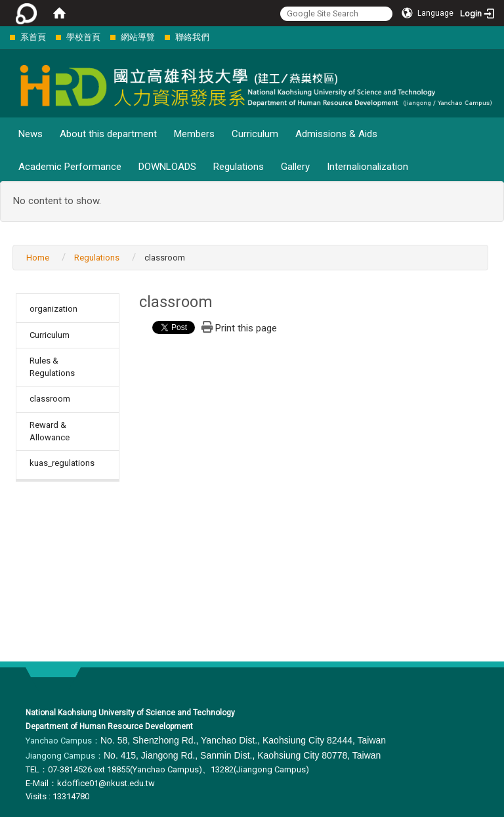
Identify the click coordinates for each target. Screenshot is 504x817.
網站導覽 (138, 37)
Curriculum (255, 134)
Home (38, 258)
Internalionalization (367, 167)
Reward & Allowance (50, 431)
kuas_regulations (62, 463)
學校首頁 (83, 37)
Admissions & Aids (336, 134)
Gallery (295, 167)
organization (53, 309)
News (31, 134)
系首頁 (33, 37)
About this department (108, 134)
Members (194, 134)
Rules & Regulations (52, 367)
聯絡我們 (192, 37)
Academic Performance (70, 167)
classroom (50, 399)
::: (3, 37)
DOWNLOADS (167, 167)
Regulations (239, 167)
